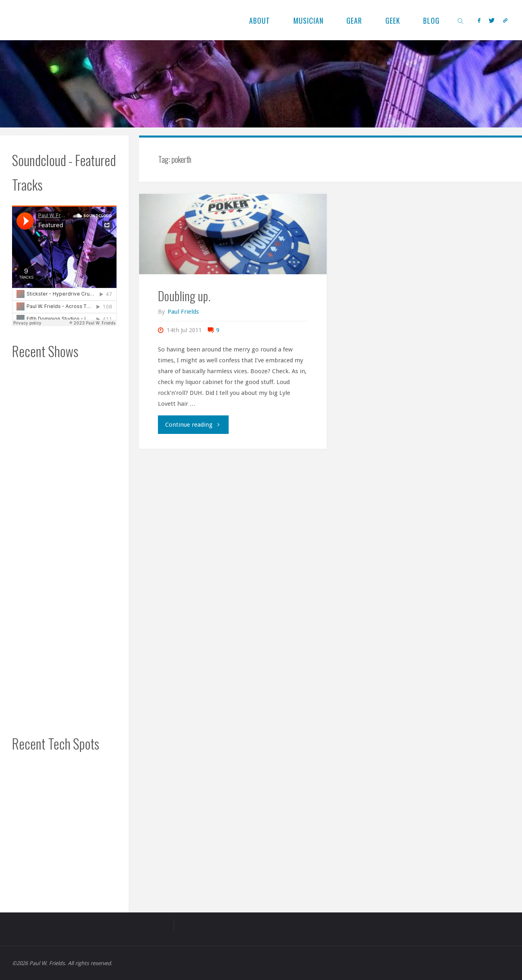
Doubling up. (184, 296)
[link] (461, 20)
